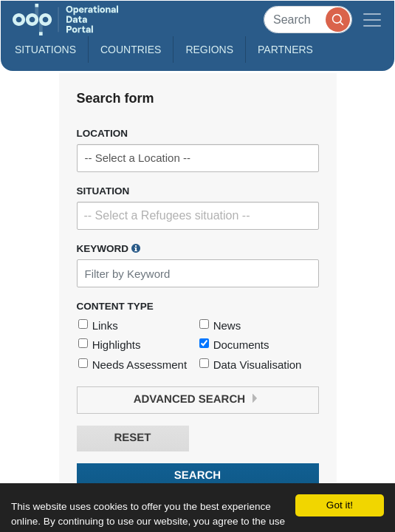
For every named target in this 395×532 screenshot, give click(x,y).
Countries (131, 50)
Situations (45, 50)
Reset (132, 438)
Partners (285, 50)
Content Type (115, 306)
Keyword (109, 248)
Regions (209, 50)
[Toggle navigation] (372, 20)
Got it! (340, 505)
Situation (103, 191)
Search (197, 475)
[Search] (308, 20)
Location (103, 133)
